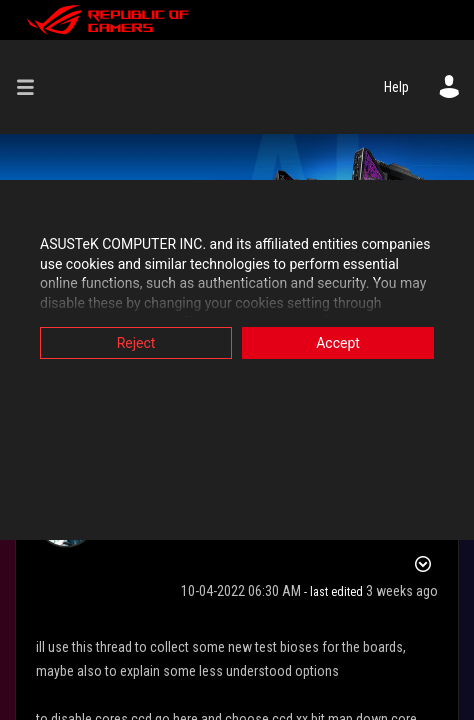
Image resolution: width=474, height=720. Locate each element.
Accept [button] (338, 343)
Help (396, 87)
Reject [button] (136, 343)
